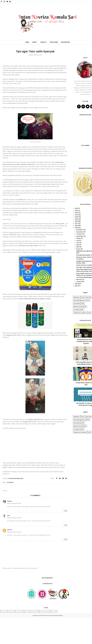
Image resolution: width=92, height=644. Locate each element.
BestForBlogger (59, 615)
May (78, 245)
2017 (76, 223)
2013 (76, 286)
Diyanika (9, 501)
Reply (66, 511)
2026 (76, 208)
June (78, 243)
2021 (76, 215)
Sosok (27, 611)
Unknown (10, 530)
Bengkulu (77, 297)
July (78, 240)
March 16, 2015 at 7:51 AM (14, 503)
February (79, 279)
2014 (76, 284)
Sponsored (34, 611)
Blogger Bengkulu (80, 300)
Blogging (77, 303)
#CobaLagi (10, 482)
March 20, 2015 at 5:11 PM (14, 532)
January (79, 282)
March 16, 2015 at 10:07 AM (14, 518)
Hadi (8, 515)
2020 (76, 217)
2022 (76, 213)
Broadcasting (78, 307)
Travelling (20, 611)
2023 (76, 211)
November (80, 232)
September (80, 236)
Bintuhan (54, 611)
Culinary (76, 310)
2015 (76, 228)
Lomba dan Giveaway (80, 313)
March (78, 249)
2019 (76, 219)
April (78, 247)
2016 (76, 225)
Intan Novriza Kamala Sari (43, 615)
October (79, 234)
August (79, 238)
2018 (76, 221)
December (80, 230)
